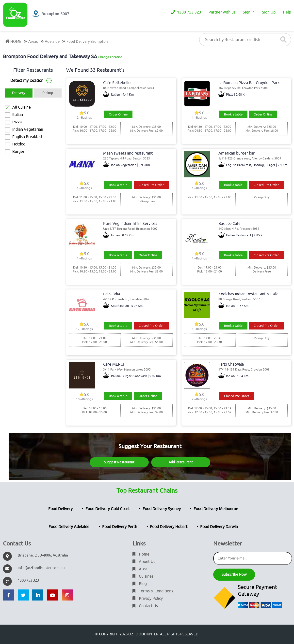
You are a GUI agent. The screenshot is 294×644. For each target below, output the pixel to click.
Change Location (110, 57)
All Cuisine (22, 107)
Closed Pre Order (151, 185)
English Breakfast (27, 137)
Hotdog (19, 144)
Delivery (19, 93)
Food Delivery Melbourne (216, 509)
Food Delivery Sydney (162, 509)
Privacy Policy (148, 599)
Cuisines (143, 576)
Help (287, 12)
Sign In (249, 12)
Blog (140, 584)
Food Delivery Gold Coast (108, 509)
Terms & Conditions (153, 591)
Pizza (17, 122)
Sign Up (269, 12)
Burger (18, 152)
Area (140, 569)
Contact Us (145, 606)
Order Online (118, 114)
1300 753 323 (186, 12)
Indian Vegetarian (28, 129)
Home (141, 554)
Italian (18, 115)
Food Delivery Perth (120, 527)
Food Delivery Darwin (219, 527)
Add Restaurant (181, 462)
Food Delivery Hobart (169, 527)
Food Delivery (60, 509)
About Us (144, 562)
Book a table (233, 114)
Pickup (48, 93)
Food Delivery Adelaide (69, 527)
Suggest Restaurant (119, 462)
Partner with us (222, 12)
